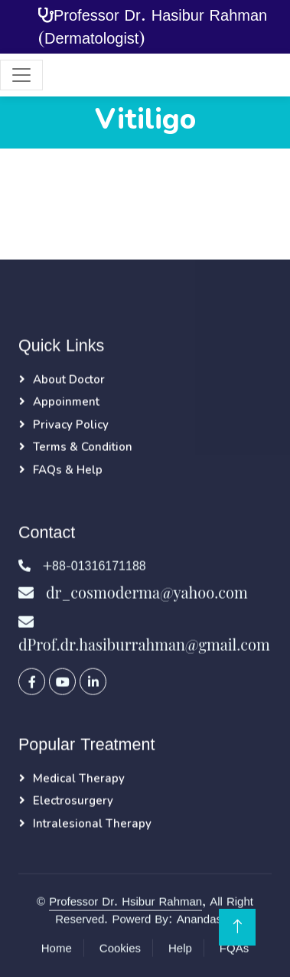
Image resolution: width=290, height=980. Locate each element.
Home (57, 948)
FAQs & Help (68, 470)
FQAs (234, 948)
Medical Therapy (79, 779)
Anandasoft (206, 919)
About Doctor (69, 380)
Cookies (120, 948)
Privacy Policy (71, 425)
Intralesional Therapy (92, 824)
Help (180, 948)
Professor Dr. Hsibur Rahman (125, 902)
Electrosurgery (73, 801)
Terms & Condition (83, 447)
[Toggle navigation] (21, 75)
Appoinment (66, 402)
